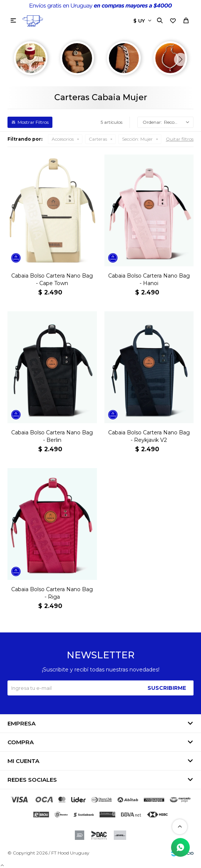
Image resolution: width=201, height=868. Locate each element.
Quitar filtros (180, 139)
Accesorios (63, 139)
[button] (180, 59)
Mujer (137, 139)
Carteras (98, 139)
